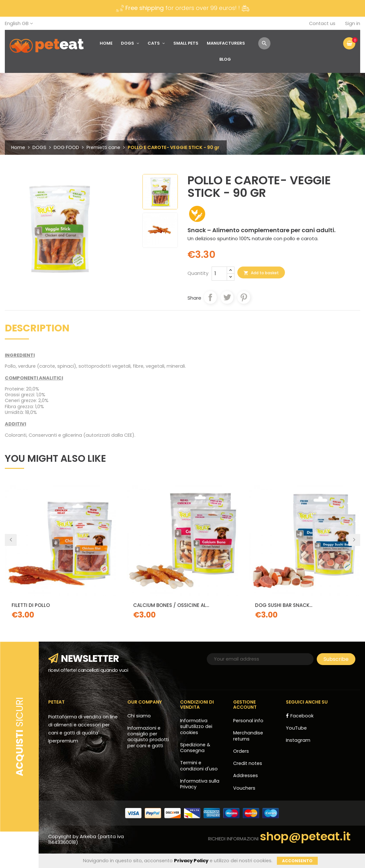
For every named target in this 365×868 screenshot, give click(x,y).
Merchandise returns (248, 736)
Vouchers (244, 788)
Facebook (302, 716)
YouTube (296, 728)
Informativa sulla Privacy (200, 784)
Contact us (322, 23)
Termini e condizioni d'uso (199, 766)
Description (37, 329)
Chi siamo (139, 716)
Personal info (248, 721)
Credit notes (248, 763)
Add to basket (261, 273)
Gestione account (245, 704)
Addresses (246, 776)
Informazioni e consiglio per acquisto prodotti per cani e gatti (148, 737)
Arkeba (89, 837)
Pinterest (244, 297)
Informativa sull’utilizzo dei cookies (196, 727)
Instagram (298, 740)
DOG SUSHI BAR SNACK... (284, 605)
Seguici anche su (307, 702)
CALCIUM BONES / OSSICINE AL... (171, 605)
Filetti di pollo (31, 605)
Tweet (227, 297)
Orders (241, 751)
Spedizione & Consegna (195, 748)
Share (210, 297)
